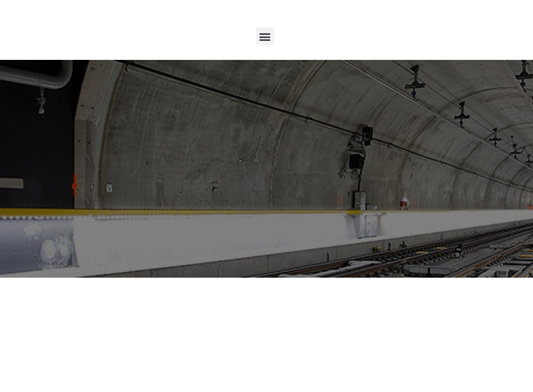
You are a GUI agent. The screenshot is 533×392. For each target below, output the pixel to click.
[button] (265, 36)
